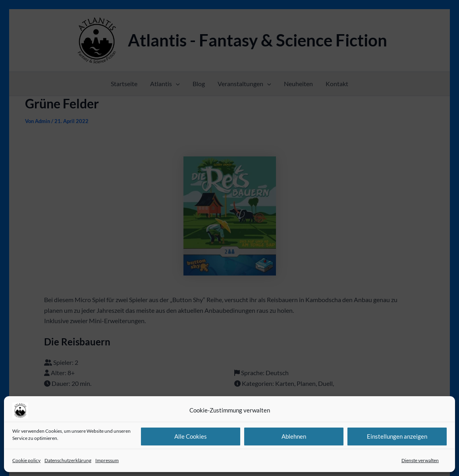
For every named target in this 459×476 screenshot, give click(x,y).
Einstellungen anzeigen (397, 436)
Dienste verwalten (420, 460)
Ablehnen (294, 436)
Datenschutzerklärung (68, 460)
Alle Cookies (191, 436)
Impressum (107, 460)
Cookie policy (26, 460)
